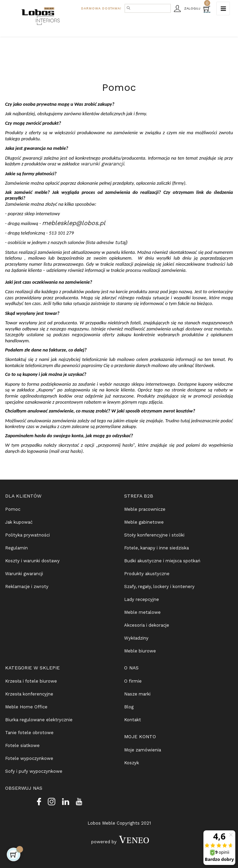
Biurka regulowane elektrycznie (39, 720)
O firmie (133, 681)
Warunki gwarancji (24, 574)
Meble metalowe (142, 612)
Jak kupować (19, 522)
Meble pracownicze (145, 509)
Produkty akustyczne (147, 574)
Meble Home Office (26, 707)
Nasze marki (137, 694)
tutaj (121, 242)
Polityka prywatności (27, 535)
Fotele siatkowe (22, 745)
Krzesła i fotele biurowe (31, 681)
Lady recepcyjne (142, 599)
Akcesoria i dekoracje (147, 625)
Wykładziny (136, 638)
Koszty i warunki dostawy (32, 561)
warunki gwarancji (102, 164)
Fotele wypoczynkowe (29, 758)
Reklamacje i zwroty (27, 587)
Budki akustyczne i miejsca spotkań (162, 561)
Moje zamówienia (143, 750)
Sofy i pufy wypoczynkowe (34, 771)
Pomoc (13, 509)
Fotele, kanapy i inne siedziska (156, 548)
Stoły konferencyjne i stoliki (154, 535)
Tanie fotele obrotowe (29, 733)
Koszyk (132, 763)
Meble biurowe (140, 651)
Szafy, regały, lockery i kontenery (159, 587)
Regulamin (16, 548)
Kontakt (133, 720)
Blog (129, 707)
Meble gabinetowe (144, 522)
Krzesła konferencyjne (29, 694)
